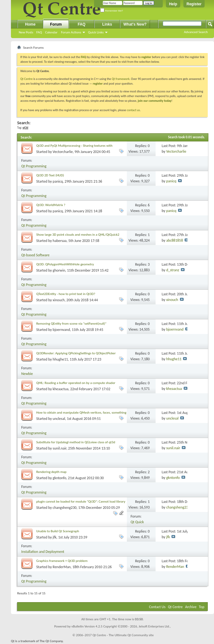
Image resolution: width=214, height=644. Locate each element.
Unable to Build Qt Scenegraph (58, 531)
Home (30, 24)
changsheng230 (65, 508)
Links (107, 24)
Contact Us (157, 607)
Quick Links (96, 32)
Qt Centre (27, 79)
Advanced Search (196, 32)
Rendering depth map (51, 472)
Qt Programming (34, 166)
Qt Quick (137, 522)
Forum (56, 24)
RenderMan (62, 567)
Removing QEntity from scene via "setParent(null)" (71, 324)
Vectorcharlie (63, 152)
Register (194, 4)
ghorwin (59, 270)
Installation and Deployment (43, 552)
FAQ (39, 32)
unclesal (59, 419)
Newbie (27, 374)
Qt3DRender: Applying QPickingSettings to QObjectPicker (76, 353)
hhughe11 (60, 359)
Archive (191, 607)
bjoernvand (61, 330)
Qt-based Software (35, 255)
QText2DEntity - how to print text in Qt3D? (66, 294)
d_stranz (173, 270)
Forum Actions (71, 32)
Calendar (51, 32)
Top (202, 607)
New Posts (26, 32)
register (98, 84)
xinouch (59, 300)
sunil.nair (60, 448)
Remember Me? (112, 11)
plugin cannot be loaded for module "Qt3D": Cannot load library (81, 501)
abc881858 (175, 240)
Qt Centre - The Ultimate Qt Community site (123, 635)
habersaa (60, 241)
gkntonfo (60, 478)
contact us (133, 110)
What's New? (135, 24)
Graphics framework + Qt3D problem (62, 561)
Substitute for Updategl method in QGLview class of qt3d (76, 442)
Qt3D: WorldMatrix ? (51, 205)
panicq (58, 181)
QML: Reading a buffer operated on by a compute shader (76, 383)
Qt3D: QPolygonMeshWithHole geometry (65, 264)
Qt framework (121, 79)
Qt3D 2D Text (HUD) (50, 175)
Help (173, 4)
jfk (55, 537)
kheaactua (61, 389)
